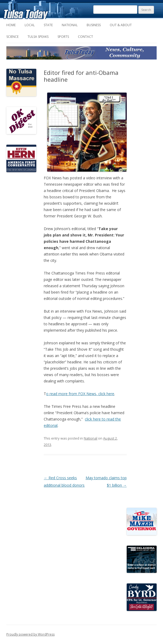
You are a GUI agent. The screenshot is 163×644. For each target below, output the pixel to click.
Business (94, 25)
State (48, 25)
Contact (85, 37)
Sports (63, 37)
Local (30, 25)
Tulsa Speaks (38, 37)
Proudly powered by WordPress (30, 634)
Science (12, 37)
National (70, 25)
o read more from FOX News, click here (80, 394)
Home (11, 25)
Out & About (121, 25)
